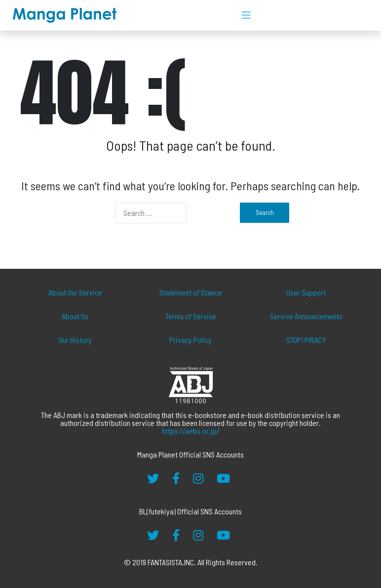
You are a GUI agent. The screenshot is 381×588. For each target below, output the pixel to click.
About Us (75, 316)
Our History (75, 340)
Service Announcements (306, 316)
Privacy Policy (190, 340)
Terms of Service (191, 316)
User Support (306, 292)
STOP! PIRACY (306, 340)
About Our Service (75, 292)
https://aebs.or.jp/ (191, 431)
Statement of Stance (191, 292)
